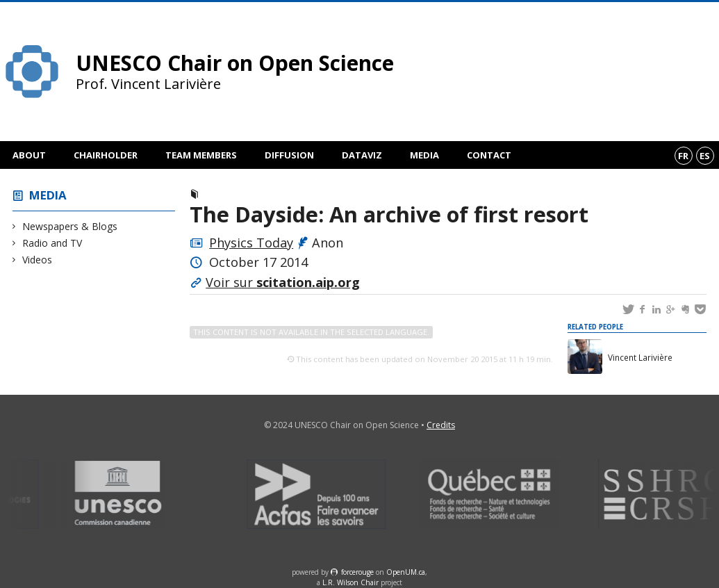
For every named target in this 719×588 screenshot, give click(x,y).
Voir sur (283, 282)
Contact (489, 155)
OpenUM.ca (406, 572)
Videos (38, 260)
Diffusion (289, 155)
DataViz (362, 155)
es (705, 156)
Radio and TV (52, 243)
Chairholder (106, 155)
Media (424, 155)
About (29, 155)
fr (683, 156)
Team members (201, 155)
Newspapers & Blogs (70, 226)
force (357, 572)
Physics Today (251, 243)
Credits (441, 425)
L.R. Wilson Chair (350, 582)
